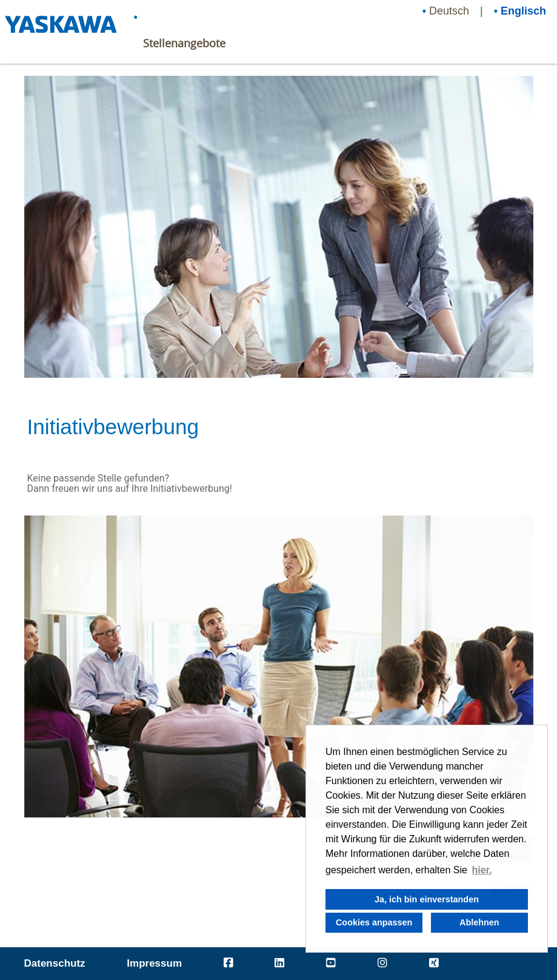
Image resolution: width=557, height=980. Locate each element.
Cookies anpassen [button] (374, 922)
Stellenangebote (184, 43)
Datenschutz (55, 963)
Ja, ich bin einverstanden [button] (427, 899)
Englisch (523, 11)
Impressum (154, 963)
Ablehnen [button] (479, 922)
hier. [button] (482, 870)
